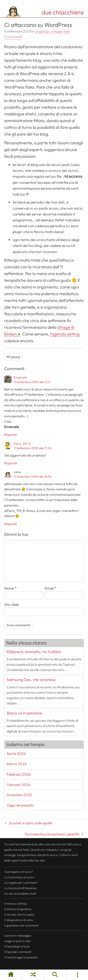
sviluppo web (60, 31)
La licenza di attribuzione (20, 888)
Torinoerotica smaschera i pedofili (52, 834)
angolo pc (42, 31)
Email (51, 588)
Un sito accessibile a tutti (20, 894)
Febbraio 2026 (19, 774)
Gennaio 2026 (18, 785)
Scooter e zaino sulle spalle (30, 823)
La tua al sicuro (19, 877)
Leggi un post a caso (18, 941)
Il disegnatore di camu (19, 920)
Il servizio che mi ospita (19, 915)
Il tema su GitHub (15, 904)
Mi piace (13, 357)
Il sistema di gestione (18, 909)
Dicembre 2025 (19, 795)
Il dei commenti (18, 952)
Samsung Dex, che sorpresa (31, 680)
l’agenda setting (65, 334)
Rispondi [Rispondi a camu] (10, 524)
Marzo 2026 (17, 764)
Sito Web (12, 605)
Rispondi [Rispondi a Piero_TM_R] (10, 463)
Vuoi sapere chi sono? (18, 872)
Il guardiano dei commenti (21, 925)
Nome (10, 588)
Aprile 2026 (16, 754)
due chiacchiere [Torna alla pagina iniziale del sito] (63, 12)
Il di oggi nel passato (21, 957)
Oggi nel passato (20, 805)
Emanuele (20, 377)
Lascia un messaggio (18, 936)
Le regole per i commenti (21, 883)
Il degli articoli (17, 946)
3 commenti (13, 37)
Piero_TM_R (22, 444)
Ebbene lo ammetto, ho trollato (34, 652)
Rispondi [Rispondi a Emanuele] (10, 435)
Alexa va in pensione (24, 713)
